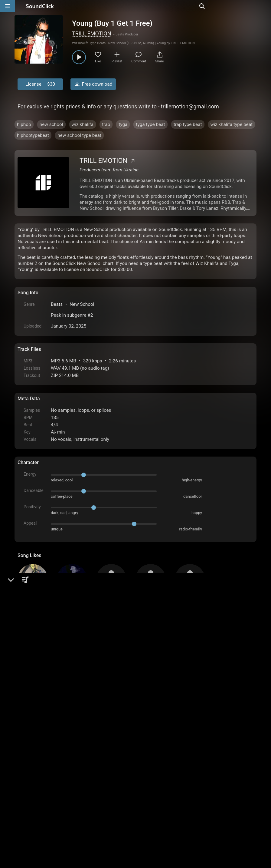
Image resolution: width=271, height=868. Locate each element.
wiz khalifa (83, 124)
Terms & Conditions (73, 799)
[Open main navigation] (8, 6)
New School (82, 304)
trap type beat (188, 124)
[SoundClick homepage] (40, 6)
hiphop (24, 124)
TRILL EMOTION (92, 33)
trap (106, 124)
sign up (41, 733)
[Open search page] (265, 6)
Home (27, 799)
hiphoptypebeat (33, 135)
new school (51, 124)
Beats (57, 304)
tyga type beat (150, 124)
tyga (123, 124)
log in (63, 733)
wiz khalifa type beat (232, 124)
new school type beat (79, 135)
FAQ (43, 799)
